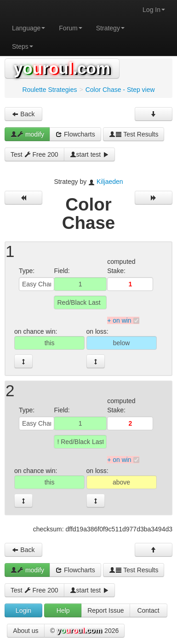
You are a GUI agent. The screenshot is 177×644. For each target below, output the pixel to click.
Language (29, 28)
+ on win (119, 320)
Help (63, 610)
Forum (70, 28)
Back (23, 114)
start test (90, 154)
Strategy (110, 28)
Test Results (134, 134)
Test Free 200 (34, 154)
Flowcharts (75, 134)
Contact (148, 610)
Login (23, 610)
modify (27, 134)
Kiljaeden (110, 182)
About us (26, 631)
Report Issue (106, 610)
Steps (23, 46)
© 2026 (84, 631)
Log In (154, 10)
